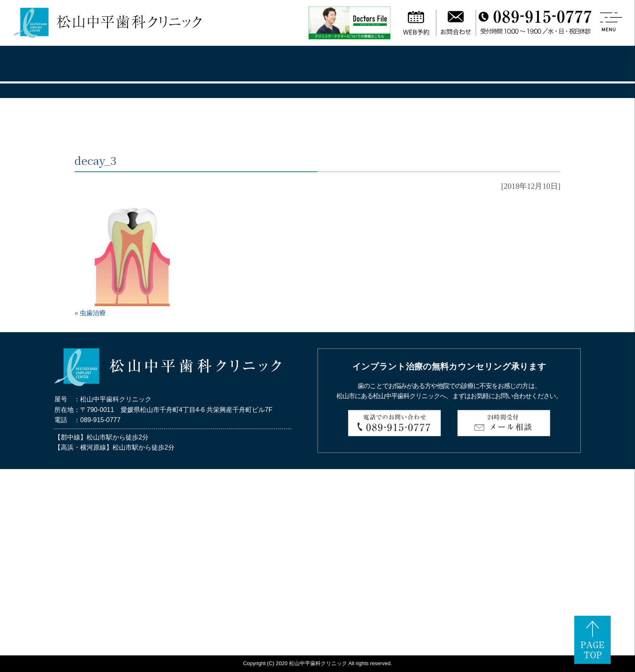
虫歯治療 (93, 313)
